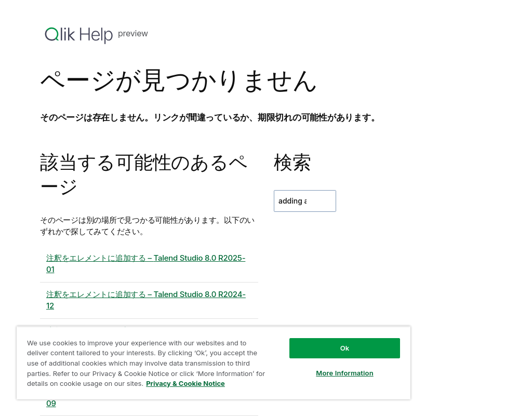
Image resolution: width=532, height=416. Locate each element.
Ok (345, 348)
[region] (214, 363)
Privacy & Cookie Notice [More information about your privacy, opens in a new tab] (185, 383)
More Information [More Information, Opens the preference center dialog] (344, 373)
